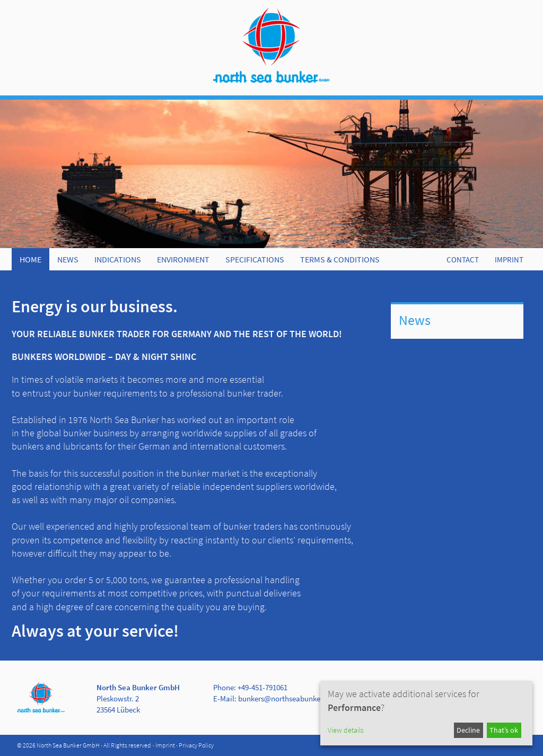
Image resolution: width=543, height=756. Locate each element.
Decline (468, 730)
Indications (118, 259)
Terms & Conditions (340, 259)
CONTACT (463, 260)
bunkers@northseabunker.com (288, 698)
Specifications (255, 259)
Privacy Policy (196, 745)
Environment (183, 259)
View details (346, 730)
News (68, 259)
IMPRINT (509, 260)
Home (30, 259)
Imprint (165, 745)
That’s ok (504, 730)
